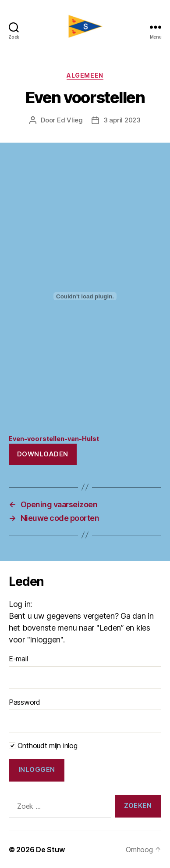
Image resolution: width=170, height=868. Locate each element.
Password (25, 702)
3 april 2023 (122, 120)
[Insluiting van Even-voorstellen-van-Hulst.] (85, 296)
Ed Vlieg (70, 120)
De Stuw (50, 850)
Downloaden (43, 454)
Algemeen (85, 75)
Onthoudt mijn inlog (43, 746)
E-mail (18, 659)
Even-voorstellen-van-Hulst (54, 439)
